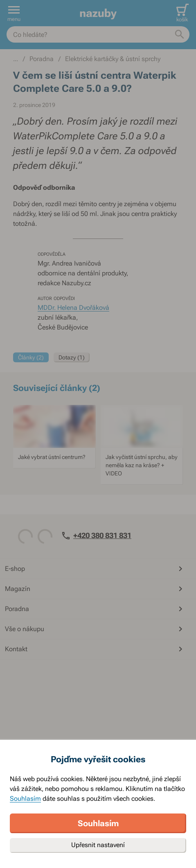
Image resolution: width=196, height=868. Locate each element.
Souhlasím (25, 799)
